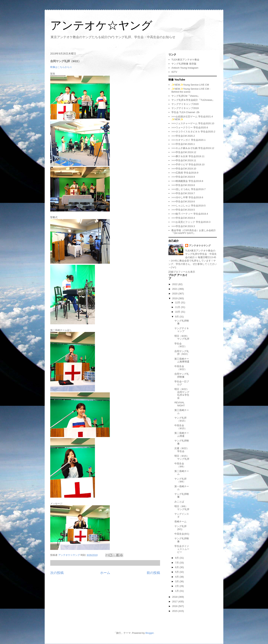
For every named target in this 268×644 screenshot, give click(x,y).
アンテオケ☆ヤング (101, 25)
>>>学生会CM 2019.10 (184, 169)
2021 (175, 289)
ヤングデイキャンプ (182, 330)
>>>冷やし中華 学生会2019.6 (187, 197)
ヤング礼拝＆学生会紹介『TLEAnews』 (193, 100)
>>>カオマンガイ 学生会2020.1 (188, 140)
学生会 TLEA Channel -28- (186, 112)
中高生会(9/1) (182, 534)
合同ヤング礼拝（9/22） (182, 353)
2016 (175, 606)
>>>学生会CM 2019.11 (184, 160)
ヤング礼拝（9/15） (181, 419)
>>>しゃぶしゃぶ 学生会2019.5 (188, 206)
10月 (178, 312)
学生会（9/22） (181, 345)
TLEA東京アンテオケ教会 (185, 60)
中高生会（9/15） (181, 427)
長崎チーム (180, 522)
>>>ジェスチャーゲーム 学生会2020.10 (193, 123)
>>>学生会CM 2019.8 (183, 185)
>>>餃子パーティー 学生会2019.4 (190, 214)
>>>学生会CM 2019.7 (183, 193)
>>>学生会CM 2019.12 (184, 152)
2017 (175, 602)
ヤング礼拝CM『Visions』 (186, 96)
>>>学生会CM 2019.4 (183, 218)
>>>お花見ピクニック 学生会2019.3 (191, 222)
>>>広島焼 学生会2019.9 (185, 173)
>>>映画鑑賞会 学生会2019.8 (187, 181)
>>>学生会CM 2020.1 (183, 144)
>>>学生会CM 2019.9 (183, 177)
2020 (175, 294)
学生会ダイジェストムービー (182, 549)
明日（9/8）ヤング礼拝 (182, 508)
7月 (177, 563)
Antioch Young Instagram (185, 68)
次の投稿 (57, 573)
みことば (179, 502)
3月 (177, 581)
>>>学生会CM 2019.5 (183, 210)
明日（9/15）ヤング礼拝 (182, 457)
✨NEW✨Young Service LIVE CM (190, 85)
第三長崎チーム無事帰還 (182, 360)
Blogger (149, 633)
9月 (177, 317)
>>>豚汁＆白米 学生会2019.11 (188, 156)
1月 (177, 591)
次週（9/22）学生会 (182, 450)
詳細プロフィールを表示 (182, 272)
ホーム (105, 573)
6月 (177, 567)
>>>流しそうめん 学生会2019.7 (188, 189)
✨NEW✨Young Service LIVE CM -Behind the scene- (191, 90)
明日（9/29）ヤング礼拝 (182, 337)
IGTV (174, 72)
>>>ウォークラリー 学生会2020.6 (190, 127)
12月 (178, 302)
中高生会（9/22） (181, 368)
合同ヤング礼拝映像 (182, 375)
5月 (177, 572)
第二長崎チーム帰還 (182, 435)
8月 (177, 558)
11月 (178, 307)
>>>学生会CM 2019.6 (183, 201)
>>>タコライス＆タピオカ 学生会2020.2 (193, 132)
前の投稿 (153, 573)
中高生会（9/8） (180, 465)
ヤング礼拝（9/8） (180, 480)
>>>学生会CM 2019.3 (183, 226)
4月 (177, 577)
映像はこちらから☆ (61, 67)
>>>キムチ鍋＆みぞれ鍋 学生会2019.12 (193, 148)
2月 (177, 586)
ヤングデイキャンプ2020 (185, 104)
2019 (175, 298)
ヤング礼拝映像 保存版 (184, 64)
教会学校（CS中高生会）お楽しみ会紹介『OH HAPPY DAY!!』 (194, 232)
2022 (175, 284)
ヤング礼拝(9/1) (180, 528)
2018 (175, 597)
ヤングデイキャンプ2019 (185, 108)
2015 (175, 611)
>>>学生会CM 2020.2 (183, 136)
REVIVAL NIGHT (180, 404)
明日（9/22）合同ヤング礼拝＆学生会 (182, 394)
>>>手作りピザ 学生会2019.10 (188, 164)
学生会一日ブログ (182, 383)
